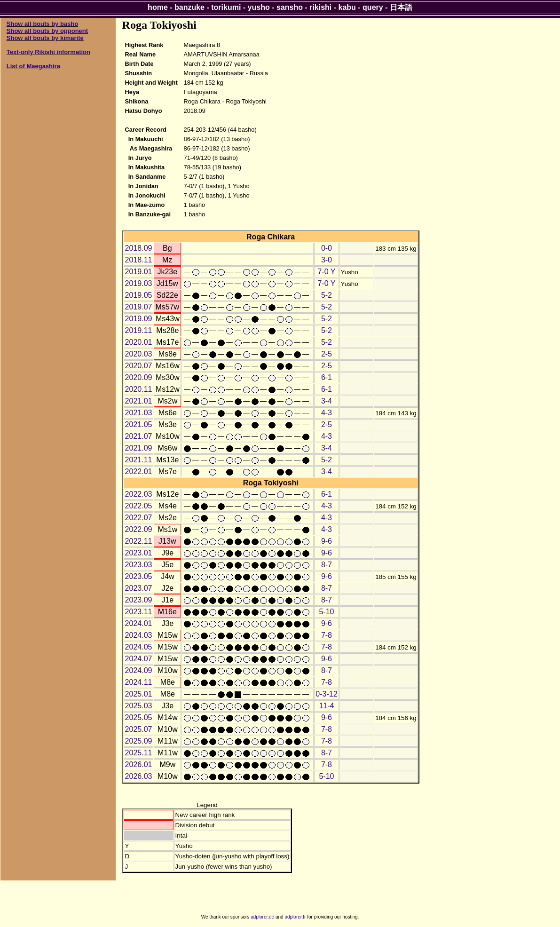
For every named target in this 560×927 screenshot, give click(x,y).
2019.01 (139, 272)
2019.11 (139, 330)
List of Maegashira (33, 66)
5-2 (327, 295)
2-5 (327, 354)
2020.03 (139, 354)
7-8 (327, 635)
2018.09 (139, 248)
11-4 (326, 706)
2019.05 (139, 295)
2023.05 (139, 576)
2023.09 (139, 600)
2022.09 (139, 529)
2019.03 (139, 283)
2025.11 (139, 753)
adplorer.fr (295, 917)
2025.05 (139, 717)
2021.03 (139, 413)
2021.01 (139, 401)
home (158, 7)
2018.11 (139, 260)
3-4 (327, 401)
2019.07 (139, 307)
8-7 (327, 565)
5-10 (326, 612)
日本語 (401, 7)
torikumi (226, 7)
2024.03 (139, 635)
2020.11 (139, 389)
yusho (259, 7)
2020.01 (139, 342)
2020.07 (139, 366)
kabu (347, 7)
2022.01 (139, 471)
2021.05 (139, 424)
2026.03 (139, 776)
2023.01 (139, 553)
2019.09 (139, 319)
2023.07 (139, 588)
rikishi (320, 7)
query (373, 7)
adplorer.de (262, 917)
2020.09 (139, 377)
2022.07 (139, 518)
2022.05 (139, 506)
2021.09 (139, 448)
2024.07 (139, 659)
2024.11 (139, 682)
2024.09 (139, 670)
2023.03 (139, 565)
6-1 (327, 377)
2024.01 (139, 623)
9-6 (327, 541)
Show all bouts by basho (42, 24)
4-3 (327, 413)
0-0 (327, 248)
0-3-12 (326, 694)
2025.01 (139, 694)
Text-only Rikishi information (48, 52)
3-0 (327, 260)
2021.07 (139, 436)
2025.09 (139, 741)
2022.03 (139, 494)
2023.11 (139, 612)
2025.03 (139, 706)
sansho (290, 7)
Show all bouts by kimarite (45, 38)
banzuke (189, 7)
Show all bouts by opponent (47, 31)
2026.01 (139, 765)
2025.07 (139, 729)
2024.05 (139, 647)
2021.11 (139, 460)
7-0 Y (326, 272)
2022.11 (139, 541)
